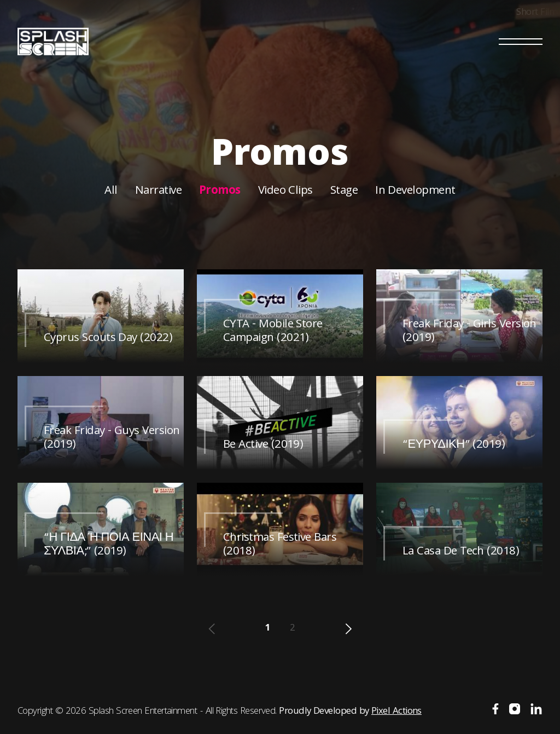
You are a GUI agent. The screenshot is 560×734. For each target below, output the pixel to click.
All (111, 191)
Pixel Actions (396, 712)
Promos (220, 191)
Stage (344, 191)
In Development (415, 191)
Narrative (158, 191)
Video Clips (285, 191)
